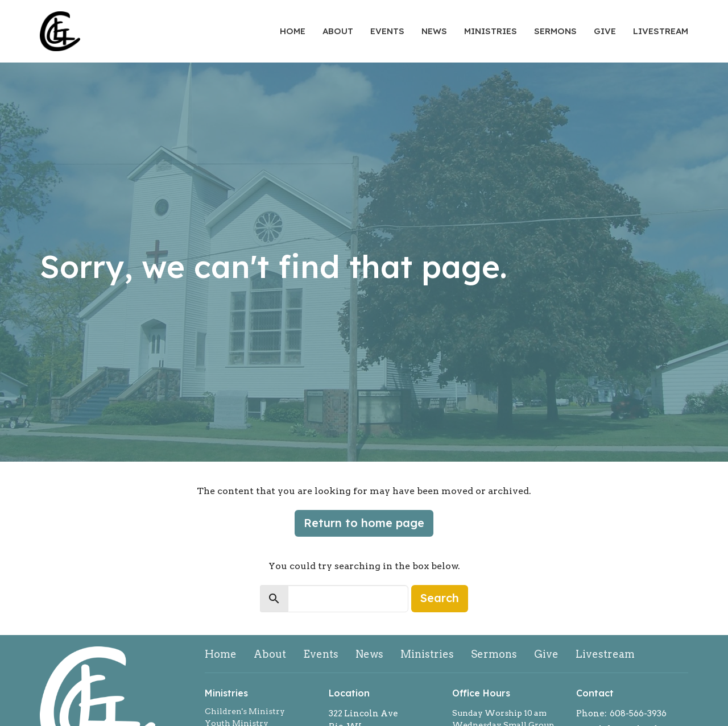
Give (605, 31)
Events (387, 31)
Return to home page (364, 523)
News (434, 31)
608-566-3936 (638, 713)
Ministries (491, 31)
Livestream (661, 31)
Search (440, 598)
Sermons (555, 31)
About (338, 31)
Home (293, 31)
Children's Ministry (245, 711)
